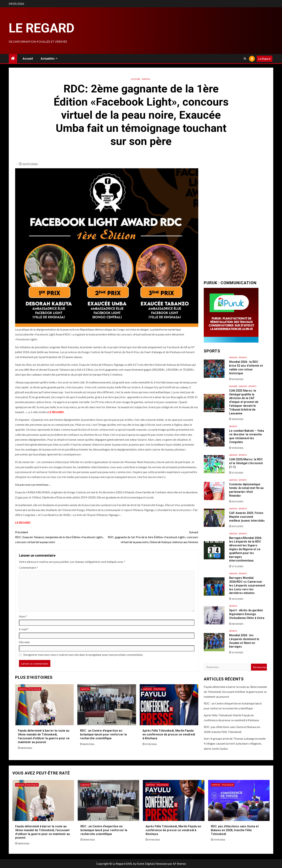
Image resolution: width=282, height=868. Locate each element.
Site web (24, 642)
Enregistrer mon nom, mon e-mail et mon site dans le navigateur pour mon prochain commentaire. (83, 655)
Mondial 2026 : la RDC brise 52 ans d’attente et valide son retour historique (246, 367)
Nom (23, 616)
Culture (136, 79)
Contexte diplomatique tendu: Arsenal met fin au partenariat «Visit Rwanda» (246, 490)
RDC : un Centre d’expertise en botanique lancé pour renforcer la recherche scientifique (103, 734)
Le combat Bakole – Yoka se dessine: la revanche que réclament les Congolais (247, 436)
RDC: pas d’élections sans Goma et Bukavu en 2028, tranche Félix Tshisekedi (235, 830)
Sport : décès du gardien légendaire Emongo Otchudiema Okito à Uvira (247, 614)
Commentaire (28, 567)
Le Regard (42, 28)
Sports (243, 357)
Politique (35, 689)
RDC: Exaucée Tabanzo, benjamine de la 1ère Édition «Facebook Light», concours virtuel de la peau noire (61, 537)
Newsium (162, 864)
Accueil (28, 59)
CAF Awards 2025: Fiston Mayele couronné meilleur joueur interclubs (247, 517)
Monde (233, 386)
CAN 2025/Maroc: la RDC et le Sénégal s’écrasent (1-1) (246, 463)
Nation (146, 79)
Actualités (48, 59)
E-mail (24, 629)
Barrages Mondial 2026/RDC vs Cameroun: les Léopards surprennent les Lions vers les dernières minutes (247, 585)
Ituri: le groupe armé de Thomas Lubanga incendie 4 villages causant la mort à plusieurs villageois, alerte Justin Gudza (235, 743)
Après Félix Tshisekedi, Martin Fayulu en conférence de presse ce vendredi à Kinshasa (169, 734)
